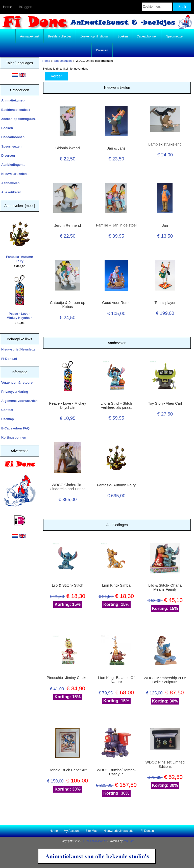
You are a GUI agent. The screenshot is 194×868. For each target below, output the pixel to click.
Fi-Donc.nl (9, 359)
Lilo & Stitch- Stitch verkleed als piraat (116, 405)
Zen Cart (128, 841)
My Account (72, 831)
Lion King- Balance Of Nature (116, 680)
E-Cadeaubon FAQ (15, 428)
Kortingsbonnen (14, 437)
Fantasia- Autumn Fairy (20, 241)
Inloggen (25, 7)
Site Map (92, 831)
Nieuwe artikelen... (15, 174)
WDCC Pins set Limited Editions (165, 764)
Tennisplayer (165, 303)
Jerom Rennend (68, 225)
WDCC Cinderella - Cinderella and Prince (68, 487)
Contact (7, 410)
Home (7, 7)
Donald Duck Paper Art (68, 770)
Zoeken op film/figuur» (19, 119)
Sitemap (8, 419)
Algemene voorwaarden (19, 401)
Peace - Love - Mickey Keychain (20, 297)
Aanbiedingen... (13, 165)
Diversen (102, 50)
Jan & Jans (116, 148)
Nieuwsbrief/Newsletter (19, 349)
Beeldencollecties (60, 36)
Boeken (123, 36)
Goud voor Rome (116, 303)
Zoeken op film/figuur (94, 36)
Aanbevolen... (12, 183)
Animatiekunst (29, 36)
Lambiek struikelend (165, 144)
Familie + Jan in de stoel (116, 225)
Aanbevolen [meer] (20, 206)
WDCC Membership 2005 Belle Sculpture (165, 680)
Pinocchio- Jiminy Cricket (68, 678)
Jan (165, 225)
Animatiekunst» (13, 100)
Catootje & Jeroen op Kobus (68, 305)
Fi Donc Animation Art (94, 841)
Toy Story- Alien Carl (165, 403)
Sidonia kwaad (67, 148)
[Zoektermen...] (157, 7)
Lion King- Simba (116, 585)
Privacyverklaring (15, 392)
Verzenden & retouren (18, 383)
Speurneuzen (63, 61)
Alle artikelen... (13, 192)
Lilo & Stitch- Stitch (67, 585)
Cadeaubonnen (147, 36)
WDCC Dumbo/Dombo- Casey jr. (116, 772)
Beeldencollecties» (16, 110)
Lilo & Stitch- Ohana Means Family (165, 587)
